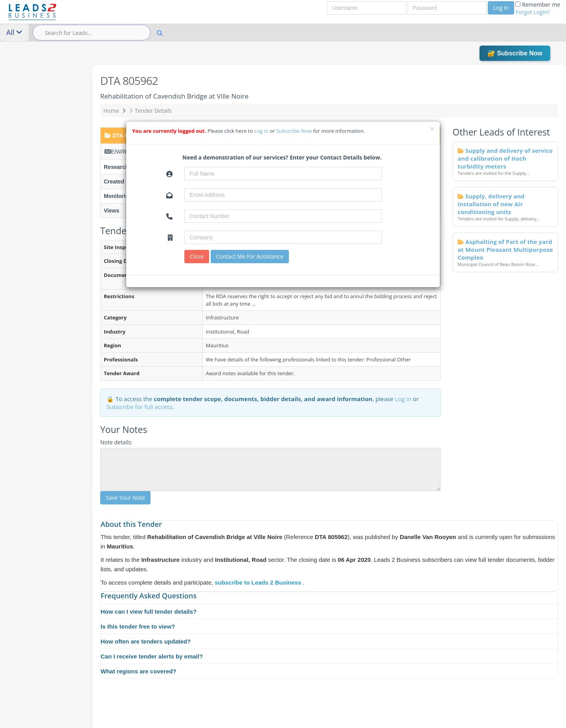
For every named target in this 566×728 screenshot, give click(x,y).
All (14, 32)
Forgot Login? (533, 12)
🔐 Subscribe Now (515, 53)
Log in (501, 8)
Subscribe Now (295, 131)
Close (197, 256)
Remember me (538, 8)
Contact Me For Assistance (250, 256)
